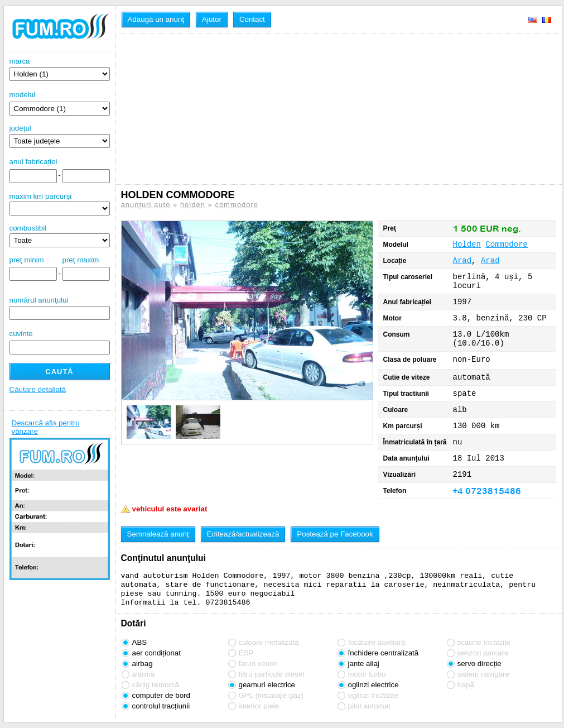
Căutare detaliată (38, 389)
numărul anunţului (60, 308)
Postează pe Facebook (335, 534)
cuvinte (21, 334)
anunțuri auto (146, 205)
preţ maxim (81, 260)
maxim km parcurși (41, 196)
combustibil (28, 228)
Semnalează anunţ (158, 534)
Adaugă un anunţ (156, 19)
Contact (252, 19)
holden (193, 205)
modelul (23, 95)
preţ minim (27, 260)
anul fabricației (33, 162)
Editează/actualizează (243, 534)
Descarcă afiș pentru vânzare (46, 427)
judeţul (60, 136)
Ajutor (212, 19)
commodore (237, 205)
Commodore (507, 245)
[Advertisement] (209, 109)
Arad (462, 261)
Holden (467, 245)
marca (60, 69)
